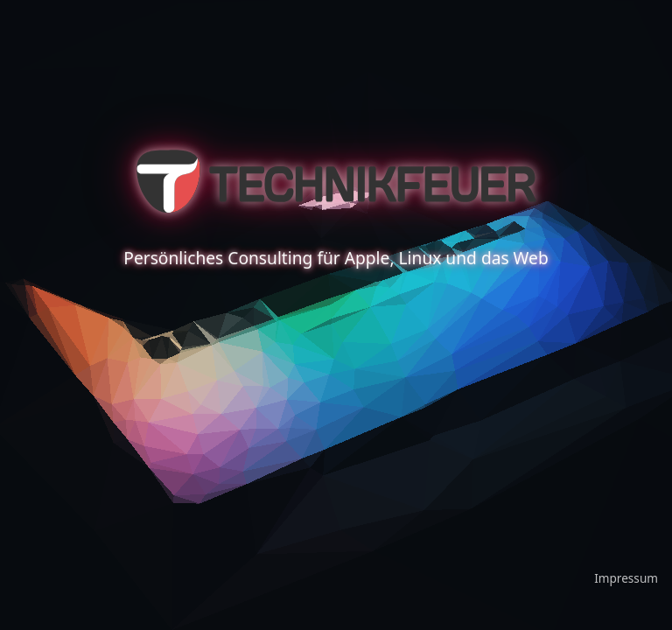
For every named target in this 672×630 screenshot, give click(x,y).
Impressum (626, 578)
